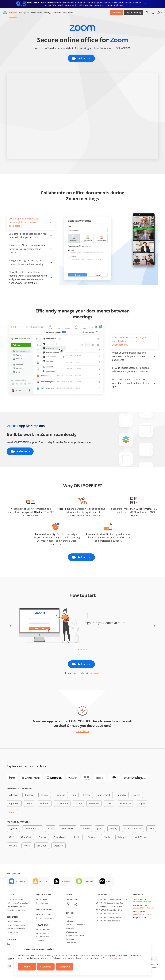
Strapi (79, 804)
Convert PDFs (12, 932)
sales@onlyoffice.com (142, 902)
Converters (12, 917)
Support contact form (75, 935)
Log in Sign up (134, 13)
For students (42, 899)
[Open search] (147, 13)
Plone (29, 804)
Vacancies (40, 940)
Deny (27, 967)
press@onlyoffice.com (142, 914)
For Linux (43, 881)
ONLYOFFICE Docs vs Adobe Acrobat (111, 917)
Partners (57, 13)
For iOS (109, 881)
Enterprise (24, 13)
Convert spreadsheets (16, 925)
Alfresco (13, 795)
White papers (71, 932)
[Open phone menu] (153, 13)
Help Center (71, 921)
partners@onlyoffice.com (144, 908)
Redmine (44, 804)
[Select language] (159, 13)
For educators (42, 903)
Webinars (70, 928)
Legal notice (71, 943)
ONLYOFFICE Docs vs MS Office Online (111, 899)
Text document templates (17, 903)
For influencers (42, 937)
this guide (95, 673)
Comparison (102, 895)
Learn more (117, 958)
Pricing (47, 13)
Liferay (87, 795)
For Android (88, 881)
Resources (68, 13)
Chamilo (29, 795)
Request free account (45, 918)
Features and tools (44, 914)
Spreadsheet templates (16, 906)
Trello (109, 804)
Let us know (83, 731)
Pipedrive (14, 804)
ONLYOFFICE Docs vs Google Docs (110, 903)
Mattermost (104, 795)
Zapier (142, 804)
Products (13, 13)
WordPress (125, 804)
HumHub (60, 795)
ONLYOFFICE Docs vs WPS (106, 914)
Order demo (71, 939)
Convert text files (14, 922)
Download (116, 13)
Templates (12, 895)
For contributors (43, 930)
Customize (46, 967)
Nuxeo (137, 795)
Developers (37, 13)
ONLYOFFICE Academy (75, 925)
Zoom (12, 812)
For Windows (21, 881)
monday (122, 795)
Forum (69, 918)
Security (70, 895)
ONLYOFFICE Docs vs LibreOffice (109, 910)
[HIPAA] (68, 905)
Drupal (45, 795)
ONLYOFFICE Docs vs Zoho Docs (109, 906)
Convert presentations (16, 929)
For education (44, 895)
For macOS (65, 881)
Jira (74, 795)
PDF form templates (15, 899)
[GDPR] (75, 905)
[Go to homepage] (5, 13)
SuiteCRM (94, 804)
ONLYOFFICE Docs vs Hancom (108, 921)
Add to (81, 58)
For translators (42, 933)
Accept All (65, 967)
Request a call (139, 917)
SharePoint (62, 804)
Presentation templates (16, 910)
